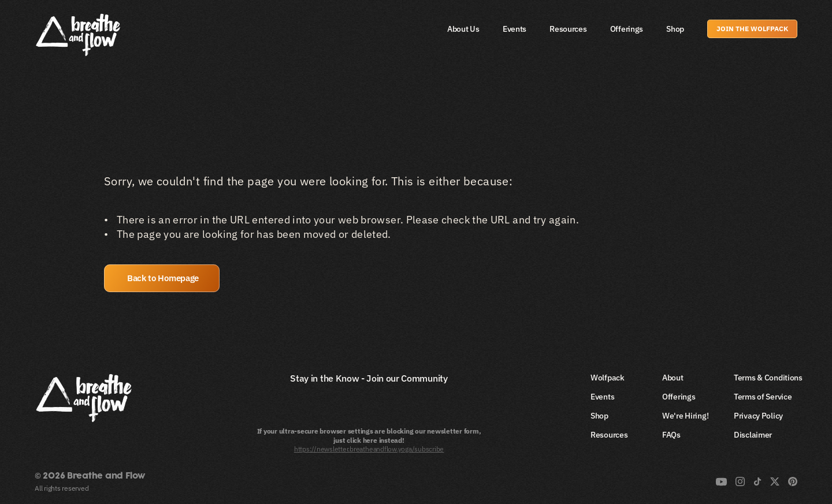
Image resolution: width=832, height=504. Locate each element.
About (673, 378)
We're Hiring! (685, 416)
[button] (162, 278)
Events (515, 29)
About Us (463, 29)
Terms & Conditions (768, 378)
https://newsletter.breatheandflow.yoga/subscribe (369, 449)
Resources (568, 29)
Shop (675, 29)
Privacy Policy (758, 416)
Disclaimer (753, 435)
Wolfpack (608, 378)
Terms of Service (763, 397)
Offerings (627, 29)
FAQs (671, 435)
